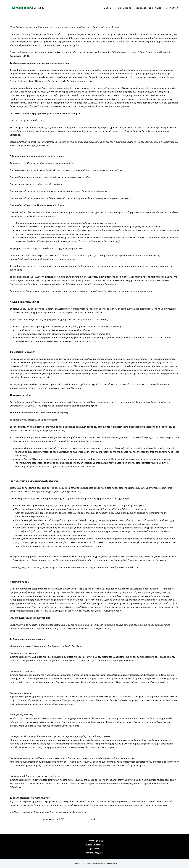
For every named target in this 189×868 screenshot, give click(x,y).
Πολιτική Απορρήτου (94, 853)
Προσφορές (140, 8)
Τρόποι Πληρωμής (94, 841)
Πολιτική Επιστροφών (94, 845)
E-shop (109, 8)
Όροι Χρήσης (95, 849)
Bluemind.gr (113, 863)
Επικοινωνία (155, 8)
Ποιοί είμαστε (124, 8)
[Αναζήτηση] (167, 8)
